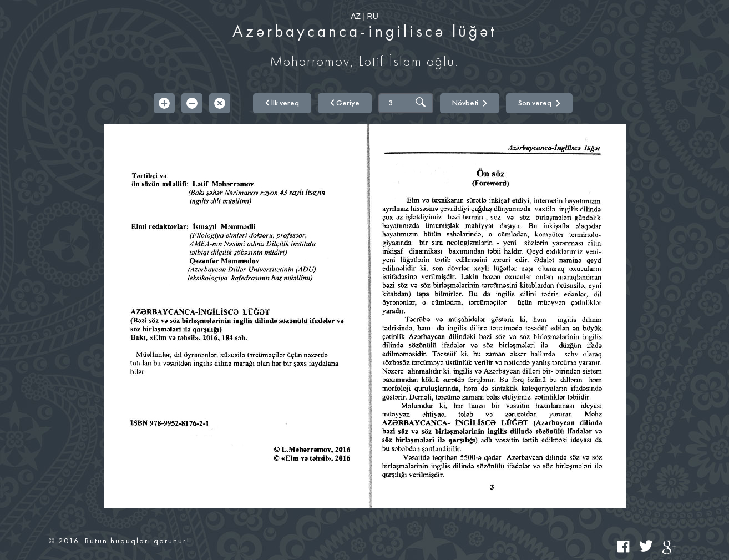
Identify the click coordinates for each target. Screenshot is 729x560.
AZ (356, 16)
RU (373, 16)
